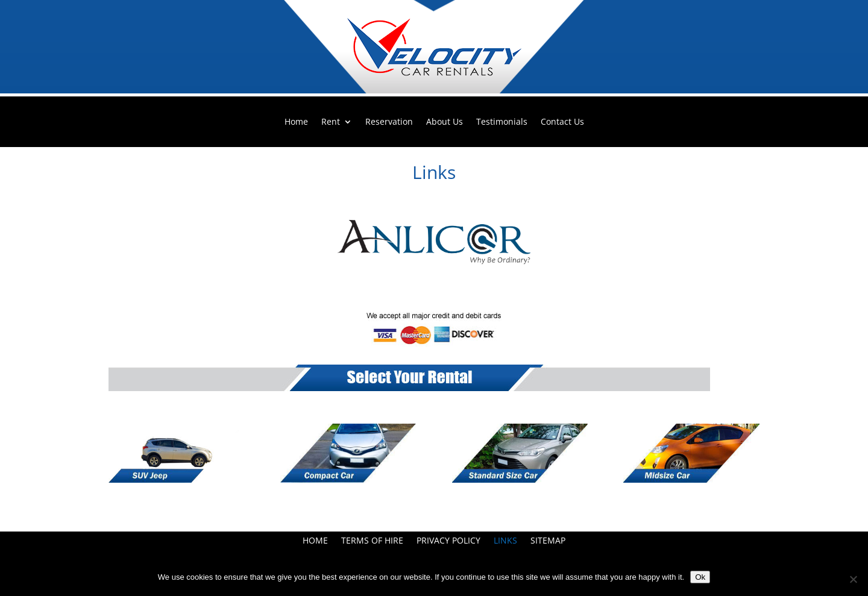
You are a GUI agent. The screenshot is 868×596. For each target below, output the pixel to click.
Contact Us (562, 122)
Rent (331, 122)
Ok (700, 577)
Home (296, 122)
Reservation (389, 122)
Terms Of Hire (372, 541)
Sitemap (548, 541)
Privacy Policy (448, 541)
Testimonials (502, 122)
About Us (445, 122)
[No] (853, 579)
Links (505, 541)
